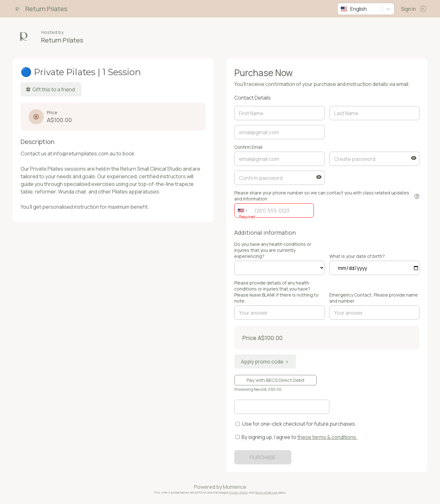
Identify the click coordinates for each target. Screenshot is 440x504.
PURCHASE (263, 457)
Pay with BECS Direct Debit (276, 380)
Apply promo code (265, 362)
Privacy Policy (238, 492)
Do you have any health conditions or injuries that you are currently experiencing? (273, 250)
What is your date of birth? (357, 256)
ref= (279, 268)
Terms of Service (266, 492)
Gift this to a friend (50, 89)
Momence (235, 487)
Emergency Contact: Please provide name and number (374, 298)
